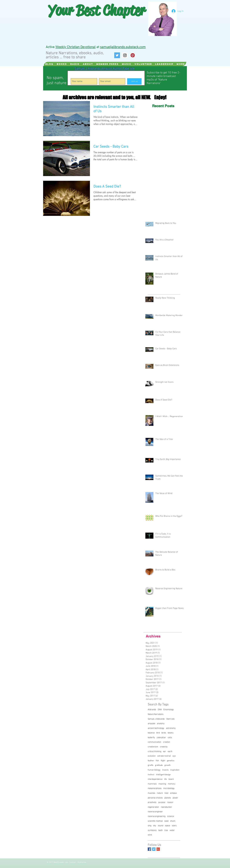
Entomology (169, 710)
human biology (154, 770)
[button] (75, 64)
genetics (171, 761)
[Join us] (134, 81)
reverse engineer (155, 812)
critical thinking (154, 751)
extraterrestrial (164, 756)
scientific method (155, 821)
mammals (152, 784)
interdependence (155, 779)
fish (157, 761)
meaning (162, 784)
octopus (173, 793)
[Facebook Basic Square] (149, 849)
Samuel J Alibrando (156, 719)
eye (174, 756)
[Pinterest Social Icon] (133, 55)
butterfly (151, 738)
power (175, 798)
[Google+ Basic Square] (158, 849)
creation (167, 742)
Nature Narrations (156, 714)
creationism (153, 747)
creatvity (164, 747)
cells (170, 738)
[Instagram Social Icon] (125, 55)
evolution (152, 756)
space (168, 826)
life (165, 779)
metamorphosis (155, 788)
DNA (160, 710)
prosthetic (152, 802)
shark (173, 821)
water (172, 830)
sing (150, 826)
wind (150, 835)
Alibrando (152, 710)
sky (155, 826)
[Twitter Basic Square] (154, 849)
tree (166, 830)
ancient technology (156, 728)
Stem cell (170, 719)
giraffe (150, 765)
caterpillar (161, 738)
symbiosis (152, 830)
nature (160, 793)
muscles (151, 793)
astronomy (171, 728)
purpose (162, 802)
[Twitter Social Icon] (117, 55)
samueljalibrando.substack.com (123, 47)
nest (166, 793)
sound (161, 826)
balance (151, 733)
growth (168, 765)
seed (166, 821)
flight (163, 761)
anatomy (161, 724)
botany (171, 733)
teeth (160, 830)
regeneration (153, 807)
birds (164, 733)
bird (158, 733)
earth (170, 751)
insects (165, 770)
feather (151, 761)
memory (172, 784)
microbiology (169, 788)
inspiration (175, 770)
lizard (171, 779)
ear (164, 751)
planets (168, 798)
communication (154, 742)
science (171, 816)
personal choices (155, 798)
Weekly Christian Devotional (75, 47)
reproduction (166, 807)
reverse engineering (157, 816)
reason (170, 802)
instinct (151, 775)
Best (88, 10)
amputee (151, 724)
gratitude (159, 765)
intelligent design (163, 775)
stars (174, 826)
